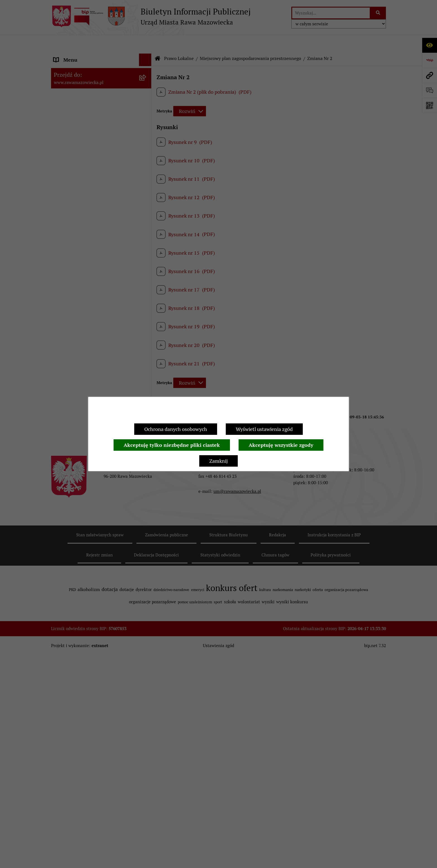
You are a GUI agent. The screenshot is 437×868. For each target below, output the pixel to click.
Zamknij (218, 461)
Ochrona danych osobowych (176, 429)
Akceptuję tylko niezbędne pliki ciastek (172, 445)
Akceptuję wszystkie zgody (281, 445)
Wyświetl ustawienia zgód (264, 429)
